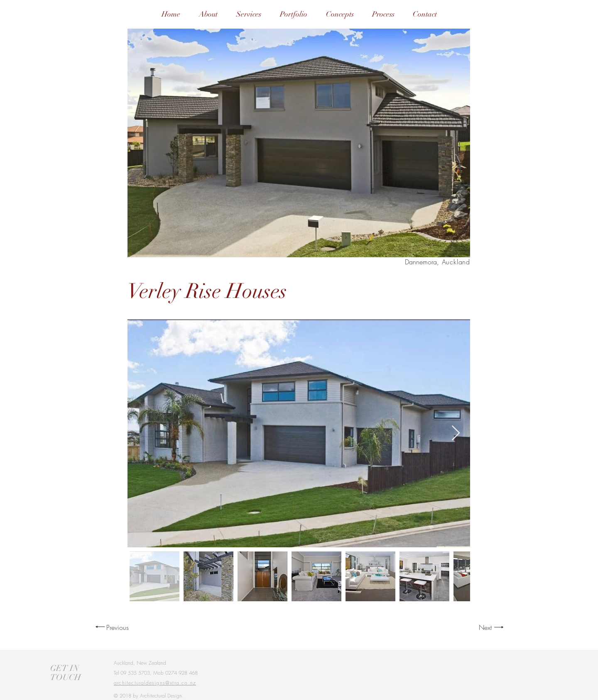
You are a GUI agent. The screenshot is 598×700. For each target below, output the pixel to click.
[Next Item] (456, 433)
